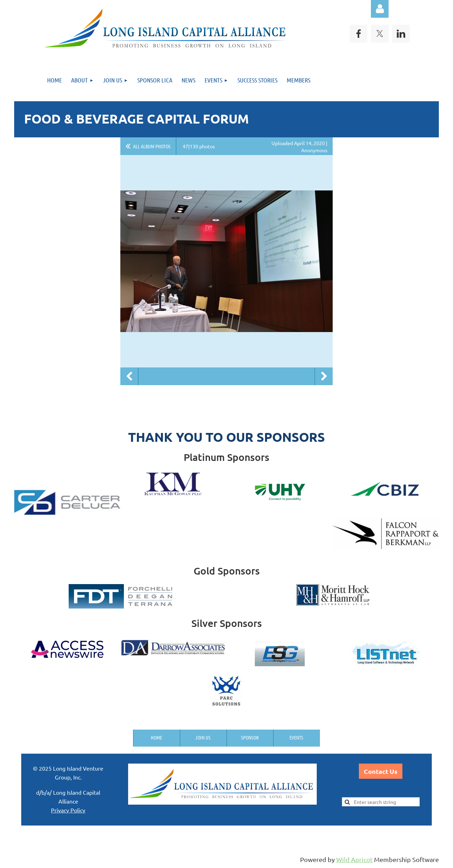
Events (296, 737)
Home (156, 737)
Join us (203, 737)
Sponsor (250, 737)
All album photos (152, 146)
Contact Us (381, 771)
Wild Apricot (354, 859)
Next (324, 376)
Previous (129, 376)
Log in (380, 9)
